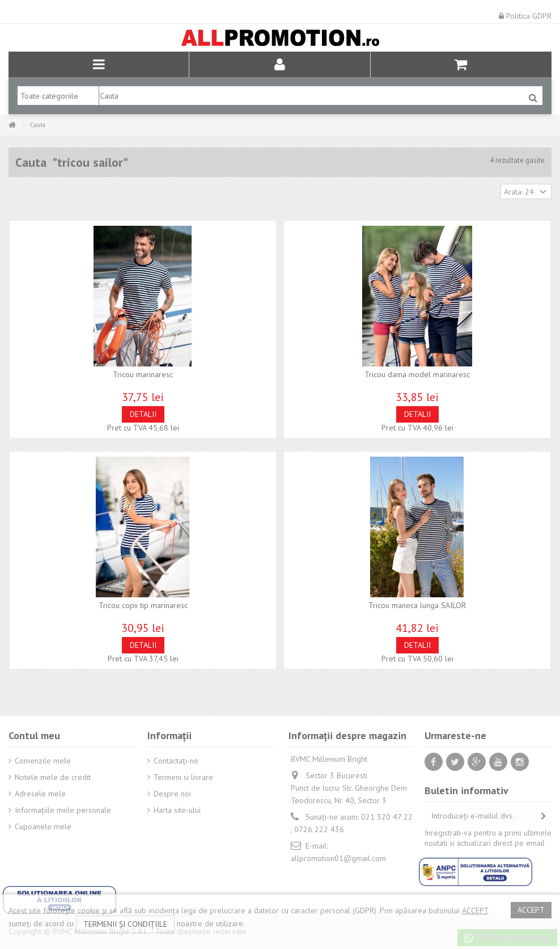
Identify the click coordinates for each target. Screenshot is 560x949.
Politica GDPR (525, 16)
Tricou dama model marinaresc (417, 374)
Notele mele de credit (53, 777)
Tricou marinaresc (143, 374)
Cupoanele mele (43, 826)
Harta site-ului (177, 810)
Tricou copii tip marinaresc (143, 605)
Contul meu (34, 735)
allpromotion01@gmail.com (338, 858)
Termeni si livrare (183, 777)
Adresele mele (40, 794)
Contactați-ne (176, 761)
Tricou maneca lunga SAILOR (417, 605)
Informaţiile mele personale (63, 810)
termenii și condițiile (125, 924)
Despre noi (172, 794)
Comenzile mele (43, 761)
